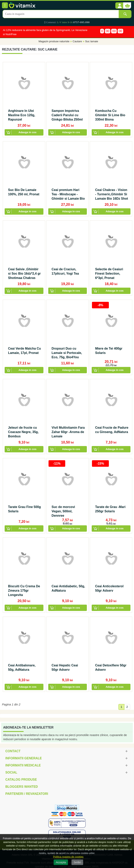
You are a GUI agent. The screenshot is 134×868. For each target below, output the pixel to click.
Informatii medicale (23, 765)
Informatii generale (23, 758)
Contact (13, 751)
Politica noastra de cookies (68, 857)
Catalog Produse (21, 780)
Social (11, 772)
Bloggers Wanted (22, 787)
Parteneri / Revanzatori (27, 794)
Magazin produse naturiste (54, 42)
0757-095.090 (81, 22)
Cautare (77, 42)
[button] (119, 6)
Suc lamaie (92, 42)
